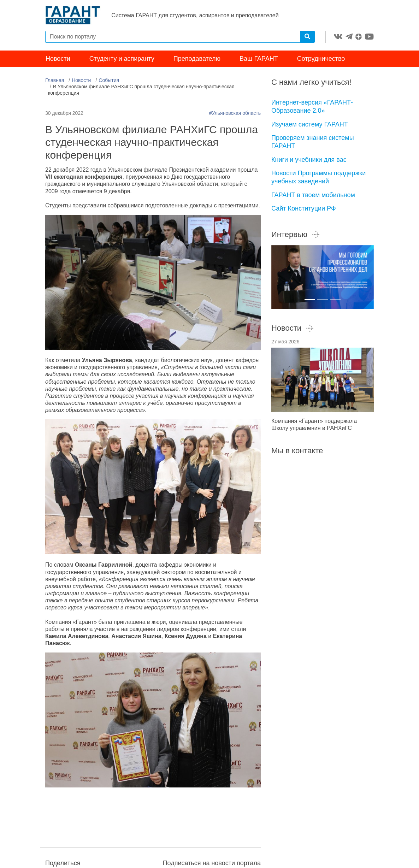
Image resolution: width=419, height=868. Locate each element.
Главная (55, 81)
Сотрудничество (321, 59)
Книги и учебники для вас (309, 160)
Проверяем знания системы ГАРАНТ (313, 143)
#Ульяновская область (235, 114)
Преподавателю (197, 59)
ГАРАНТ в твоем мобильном (313, 195)
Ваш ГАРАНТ (259, 59)
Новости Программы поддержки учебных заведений (318, 178)
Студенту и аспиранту (122, 59)
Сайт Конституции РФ (304, 209)
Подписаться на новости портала (212, 864)
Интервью (296, 235)
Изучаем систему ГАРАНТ (310, 125)
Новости (58, 59)
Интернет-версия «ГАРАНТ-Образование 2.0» (312, 107)
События (109, 81)
